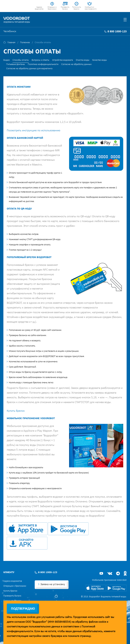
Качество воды (100, 60)
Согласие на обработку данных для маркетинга (29, 69)
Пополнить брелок (77, 8)
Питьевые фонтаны (16, 64)
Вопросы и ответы (40, 60)
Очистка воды (83, 60)
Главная (11, 43)
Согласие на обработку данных (76, 64)
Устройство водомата (63, 60)
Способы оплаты (21, 60)
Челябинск (10, 31)
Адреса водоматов (39, 8)
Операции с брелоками (52, 8)
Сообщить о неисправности (89, 8)
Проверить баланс (65, 8)
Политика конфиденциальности (43, 64)
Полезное (25, 43)
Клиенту (9, 573)
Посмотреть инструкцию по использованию (34, 131)
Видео (7, 60)
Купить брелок (16, 411)
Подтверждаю (23, 609)
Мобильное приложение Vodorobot (109, 580)
